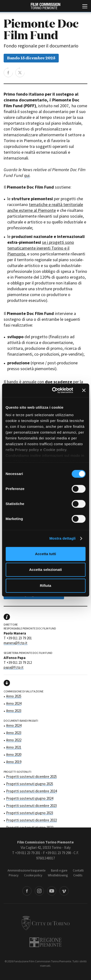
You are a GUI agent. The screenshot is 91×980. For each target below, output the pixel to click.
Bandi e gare (59, 870)
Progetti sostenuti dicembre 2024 (31, 791)
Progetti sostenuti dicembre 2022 (31, 820)
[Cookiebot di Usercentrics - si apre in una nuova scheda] (54, 390)
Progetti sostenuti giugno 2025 (30, 784)
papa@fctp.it (14, 667)
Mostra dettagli (62, 538)
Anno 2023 (14, 711)
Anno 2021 (14, 747)
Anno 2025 (14, 696)
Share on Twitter (20, 72)
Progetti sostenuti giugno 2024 (30, 798)
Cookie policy (33, 875)
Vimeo (64, 891)
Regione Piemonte (45, 942)
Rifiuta (45, 586)
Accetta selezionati (45, 570)
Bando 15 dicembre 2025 (31, 57)
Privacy (14, 875)
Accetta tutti (45, 554)
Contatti (78, 870)
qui (27, 175)
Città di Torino (46, 923)
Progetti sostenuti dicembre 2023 (31, 806)
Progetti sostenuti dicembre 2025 (31, 777)
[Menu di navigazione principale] (85, 7)
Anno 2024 (14, 703)
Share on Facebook (8, 72)
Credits (78, 875)
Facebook (27, 891)
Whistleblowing (58, 875)
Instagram (39, 891)
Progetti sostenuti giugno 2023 (30, 813)
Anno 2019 (14, 762)
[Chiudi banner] (84, 390)
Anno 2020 (14, 754)
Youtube (52, 891)
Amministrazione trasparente (26, 870)
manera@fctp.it (16, 643)
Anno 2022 (14, 740)
